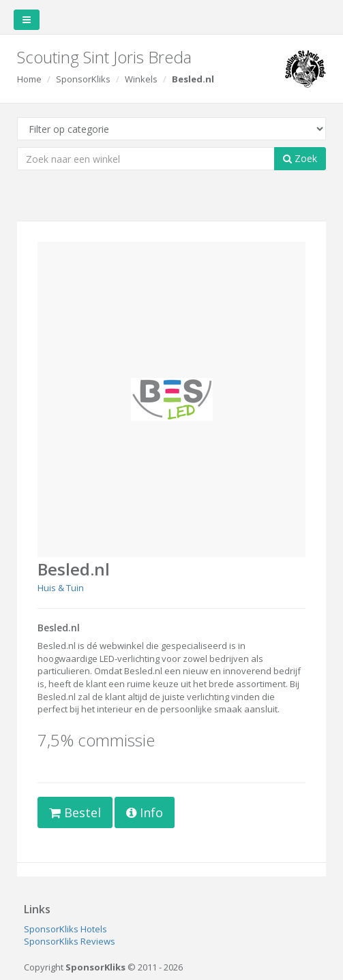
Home (29, 79)
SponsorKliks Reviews (70, 941)
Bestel (75, 812)
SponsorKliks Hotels (65, 929)
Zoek (300, 158)
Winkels (141, 79)
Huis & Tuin (61, 588)
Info (145, 812)
